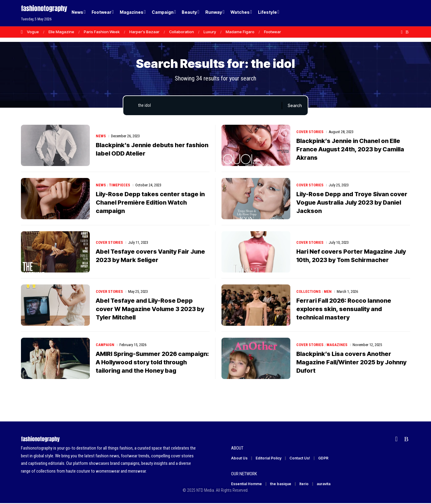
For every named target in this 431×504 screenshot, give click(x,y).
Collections (309, 291)
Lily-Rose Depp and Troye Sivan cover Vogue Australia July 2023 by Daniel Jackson (352, 202)
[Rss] (407, 32)
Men (328, 291)
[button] (395, 13)
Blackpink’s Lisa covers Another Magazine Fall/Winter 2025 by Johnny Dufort (351, 362)
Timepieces (120, 185)
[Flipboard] (402, 32)
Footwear (273, 32)
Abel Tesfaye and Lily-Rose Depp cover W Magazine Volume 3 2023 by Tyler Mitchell (150, 309)
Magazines (337, 345)
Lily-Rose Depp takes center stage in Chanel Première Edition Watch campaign (150, 202)
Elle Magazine (61, 32)
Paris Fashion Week (102, 32)
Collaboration (182, 32)
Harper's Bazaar (144, 32)
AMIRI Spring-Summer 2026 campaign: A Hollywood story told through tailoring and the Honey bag (152, 362)
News (101, 136)
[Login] (383, 13)
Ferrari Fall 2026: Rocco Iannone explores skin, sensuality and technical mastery (344, 309)
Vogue (33, 32)
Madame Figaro (240, 32)
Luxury (210, 32)
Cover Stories (310, 132)
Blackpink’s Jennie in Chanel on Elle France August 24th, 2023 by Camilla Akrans (350, 149)
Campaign (105, 345)
